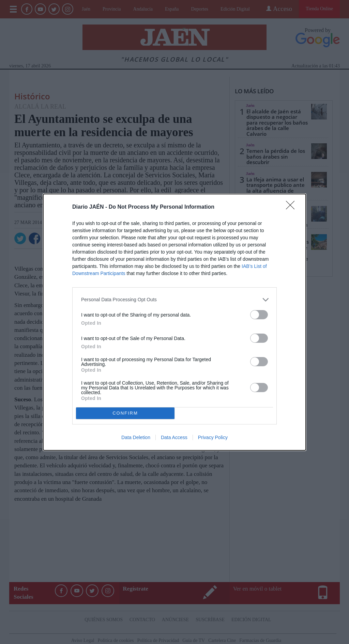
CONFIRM (125, 413)
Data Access (174, 437)
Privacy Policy (213, 437)
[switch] (259, 315)
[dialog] (174, 322)
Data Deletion (136, 437)
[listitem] (174, 300)
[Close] (292, 207)
